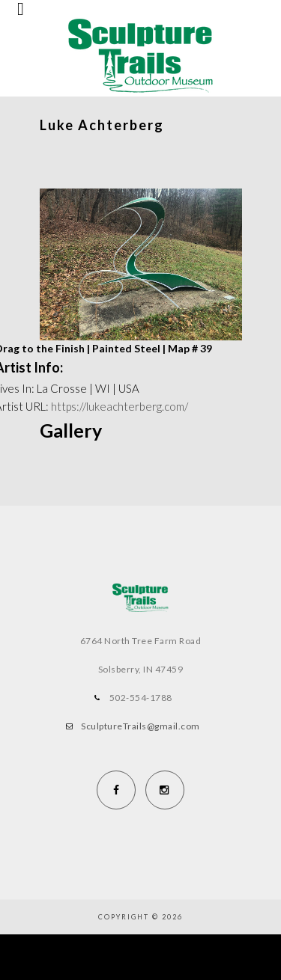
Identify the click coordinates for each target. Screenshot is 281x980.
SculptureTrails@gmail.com (140, 726)
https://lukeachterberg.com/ (120, 406)
